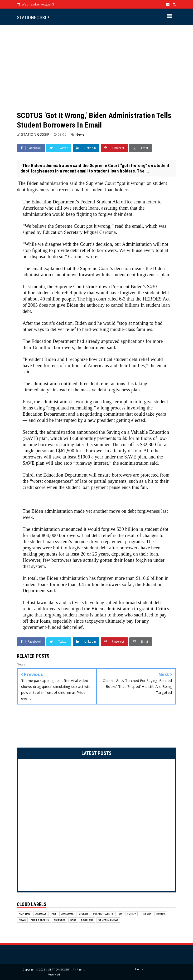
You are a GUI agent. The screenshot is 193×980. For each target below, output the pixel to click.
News (80, 134)
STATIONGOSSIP (33, 18)
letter (152, 202)
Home (139, 969)
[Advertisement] (96, 68)
